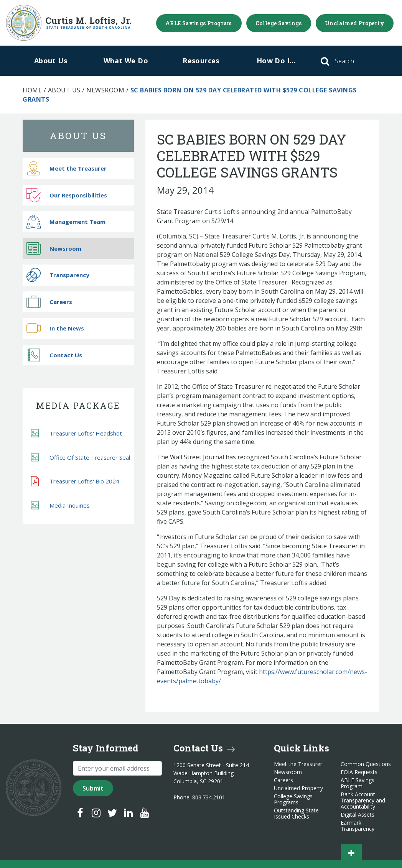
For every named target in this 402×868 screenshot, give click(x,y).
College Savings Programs (293, 799)
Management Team (66, 222)
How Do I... (276, 61)
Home (32, 90)
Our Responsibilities (67, 195)
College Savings (279, 23)
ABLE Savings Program (199, 23)
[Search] (357, 61)
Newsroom (105, 90)
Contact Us (54, 355)
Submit (93, 788)
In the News (55, 328)
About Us (51, 61)
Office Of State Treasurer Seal (81, 457)
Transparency (58, 275)
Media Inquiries (60, 505)
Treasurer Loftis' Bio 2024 (75, 481)
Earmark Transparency (358, 826)
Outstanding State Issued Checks (296, 814)
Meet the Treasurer (67, 169)
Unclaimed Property (355, 23)
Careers (49, 302)
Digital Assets (358, 815)
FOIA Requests (359, 772)
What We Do (126, 61)
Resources (201, 61)
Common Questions (366, 764)
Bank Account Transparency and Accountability (363, 801)
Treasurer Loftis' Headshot (77, 433)
